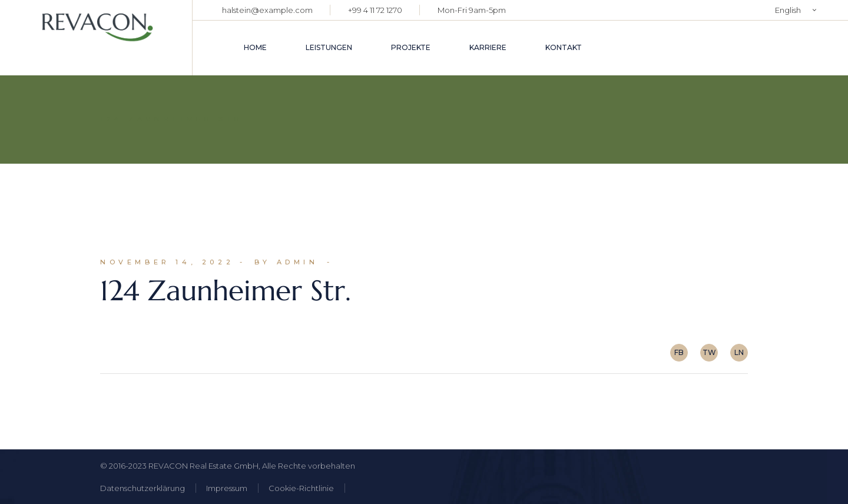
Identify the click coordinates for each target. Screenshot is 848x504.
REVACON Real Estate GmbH (203, 466)
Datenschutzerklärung (143, 488)
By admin (286, 262)
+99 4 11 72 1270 (375, 10)
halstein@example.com (267, 10)
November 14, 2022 (167, 262)
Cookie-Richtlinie (301, 488)
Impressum (227, 488)
